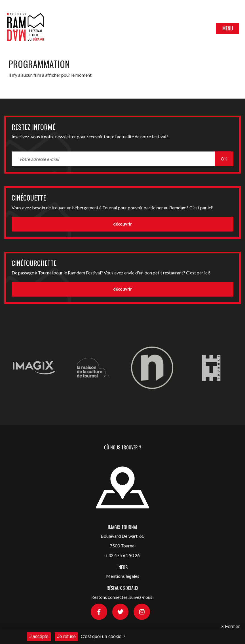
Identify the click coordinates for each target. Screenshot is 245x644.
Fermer (230, 627)
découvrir (122, 224)
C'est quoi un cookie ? (103, 636)
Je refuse (66, 636)
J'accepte (39, 636)
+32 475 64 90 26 (123, 555)
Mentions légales (123, 576)
